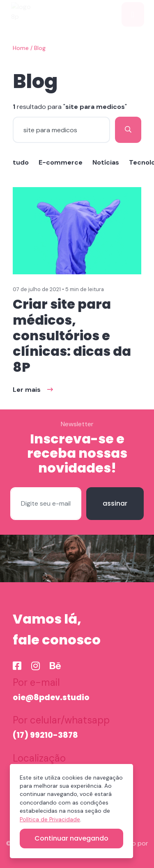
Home (21, 48)
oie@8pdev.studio (51, 697)
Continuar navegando (71, 838)
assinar (115, 503)
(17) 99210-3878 (45, 735)
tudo (21, 162)
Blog (40, 48)
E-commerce (61, 162)
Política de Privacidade (50, 819)
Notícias (106, 162)
